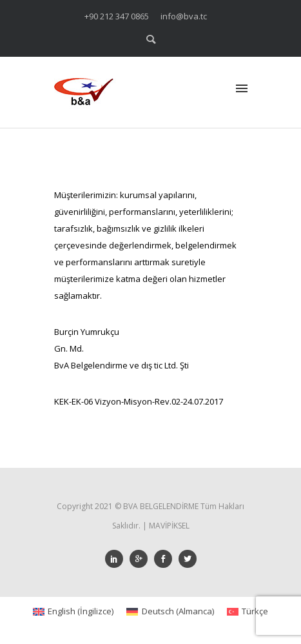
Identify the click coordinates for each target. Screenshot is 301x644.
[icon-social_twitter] (188, 559)
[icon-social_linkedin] (117, 559)
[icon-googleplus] (142, 559)
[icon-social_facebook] (166, 559)
